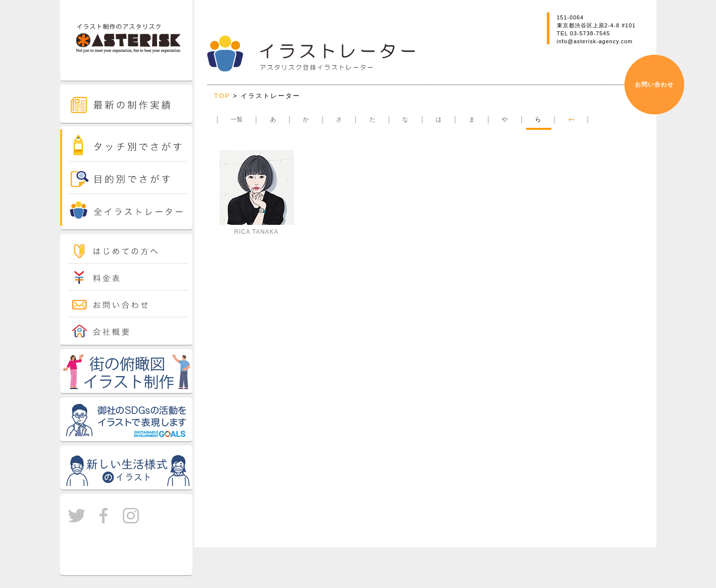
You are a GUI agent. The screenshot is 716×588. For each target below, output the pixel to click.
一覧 (237, 119)
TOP (224, 96)
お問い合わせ (654, 85)
